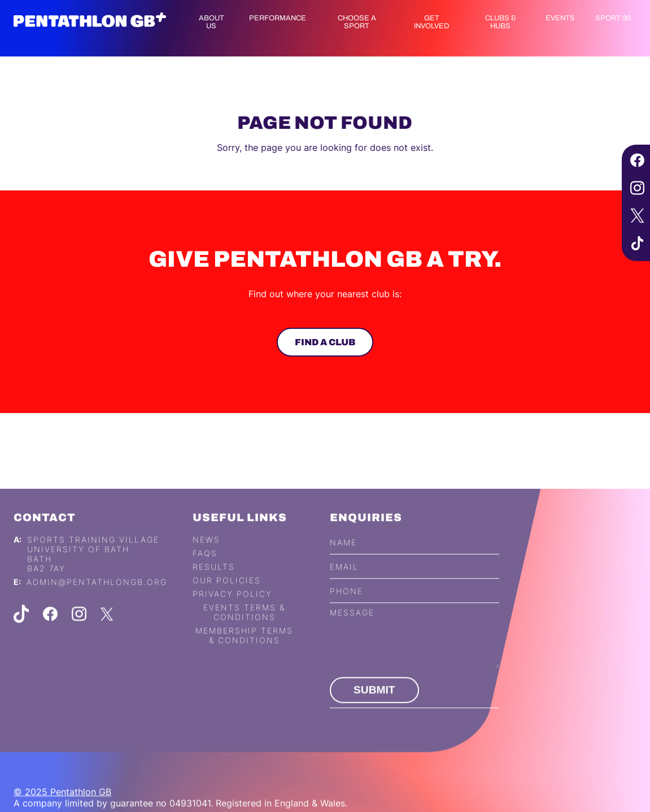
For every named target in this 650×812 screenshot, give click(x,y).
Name (343, 554)
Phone (346, 603)
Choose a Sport (357, 22)
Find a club (324, 342)
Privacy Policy (232, 606)
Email (344, 578)
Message (352, 625)
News (206, 552)
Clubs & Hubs (501, 22)
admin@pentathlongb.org (97, 594)
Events (560, 18)
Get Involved (431, 22)
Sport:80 (613, 18)
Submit (374, 702)
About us (211, 22)
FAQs (205, 565)
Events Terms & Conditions (244, 624)
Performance (278, 18)
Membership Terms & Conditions (244, 648)
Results (214, 579)
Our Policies (227, 592)
